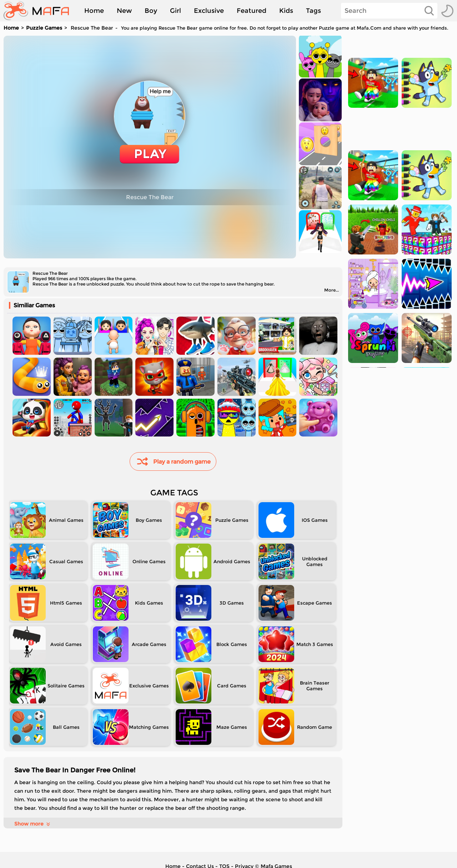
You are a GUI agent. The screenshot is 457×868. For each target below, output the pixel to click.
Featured (252, 11)
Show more (33, 824)
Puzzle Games (44, 28)
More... (332, 290)
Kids (286, 11)
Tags (313, 11)
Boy (151, 11)
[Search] (389, 11)
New (124, 11)
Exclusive (209, 11)
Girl (175, 11)
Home (94, 11)
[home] (40, 11)
